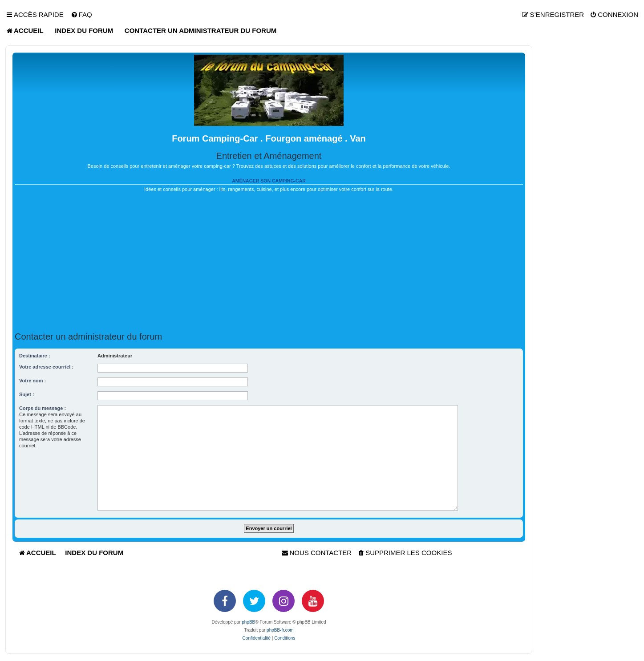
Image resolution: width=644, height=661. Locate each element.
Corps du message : (43, 408)
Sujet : (27, 394)
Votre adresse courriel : (46, 367)
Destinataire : (35, 356)
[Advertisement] (269, 262)
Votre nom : (32, 381)
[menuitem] (81, 15)
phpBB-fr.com (280, 630)
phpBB (248, 622)
